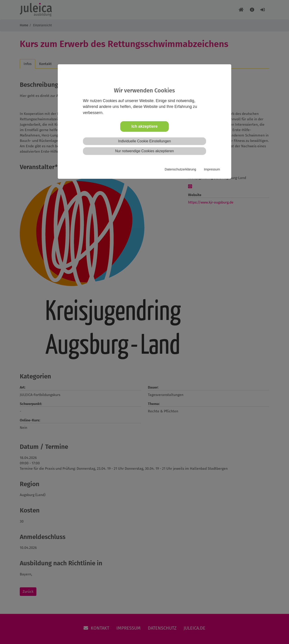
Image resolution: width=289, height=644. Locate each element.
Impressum (212, 169)
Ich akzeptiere (144, 126)
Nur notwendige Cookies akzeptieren (144, 151)
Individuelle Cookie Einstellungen (145, 141)
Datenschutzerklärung (180, 169)
